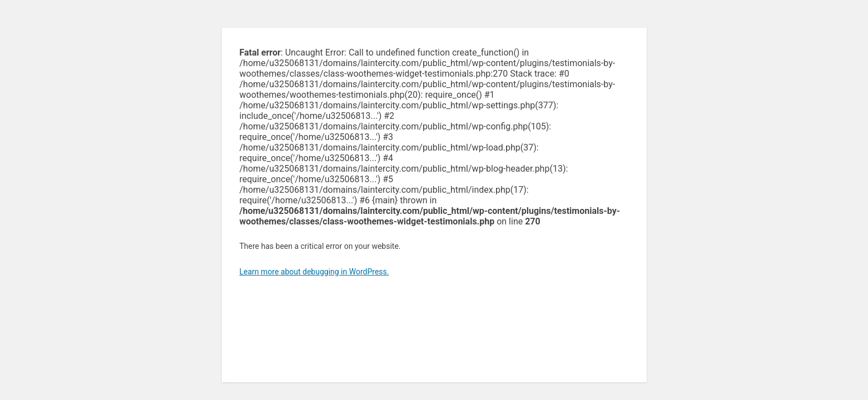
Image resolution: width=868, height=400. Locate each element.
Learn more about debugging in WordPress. (314, 272)
